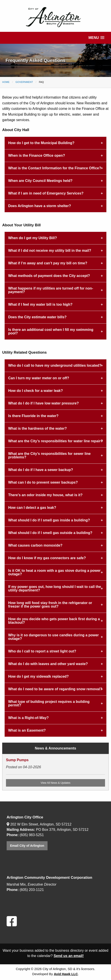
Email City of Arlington (27, 846)
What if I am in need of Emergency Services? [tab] (46, 193)
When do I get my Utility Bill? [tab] (33, 238)
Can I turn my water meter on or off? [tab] (39, 378)
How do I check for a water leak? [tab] (35, 391)
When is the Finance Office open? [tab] (37, 155)
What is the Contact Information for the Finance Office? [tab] (55, 168)
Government (24, 82)
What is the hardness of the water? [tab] (37, 428)
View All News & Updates (56, 783)
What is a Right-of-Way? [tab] (28, 718)
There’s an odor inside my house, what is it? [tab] (45, 495)
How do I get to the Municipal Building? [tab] (41, 143)
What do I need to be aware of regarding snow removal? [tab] (55, 689)
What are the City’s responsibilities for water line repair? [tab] (55, 441)
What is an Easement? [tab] (27, 730)
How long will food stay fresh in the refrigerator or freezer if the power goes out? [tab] (50, 605)
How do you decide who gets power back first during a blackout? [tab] (54, 621)
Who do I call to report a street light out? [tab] (42, 651)
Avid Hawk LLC (66, 974)
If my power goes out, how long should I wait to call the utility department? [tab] (55, 588)
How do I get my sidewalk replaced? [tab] (38, 676)
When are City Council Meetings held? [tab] (40, 181)
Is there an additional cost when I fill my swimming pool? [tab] (51, 331)
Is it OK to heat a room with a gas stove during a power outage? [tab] (54, 572)
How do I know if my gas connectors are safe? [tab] (47, 558)
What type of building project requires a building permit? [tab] (49, 703)
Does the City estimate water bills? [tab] (37, 317)
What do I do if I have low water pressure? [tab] (43, 403)
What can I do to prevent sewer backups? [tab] (43, 482)
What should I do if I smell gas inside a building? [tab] (49, 520)
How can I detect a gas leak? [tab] (32, 508)
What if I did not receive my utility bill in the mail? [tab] (50, 251)
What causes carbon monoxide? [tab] (35, 545)
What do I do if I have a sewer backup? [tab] (41, 470)
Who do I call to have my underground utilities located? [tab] (55, 365)
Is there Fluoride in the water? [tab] (33, 416)
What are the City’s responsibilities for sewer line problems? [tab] (49, 455)
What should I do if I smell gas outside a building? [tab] (50, 533)
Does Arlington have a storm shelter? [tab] (40, 206)
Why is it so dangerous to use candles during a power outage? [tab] (54, 637)
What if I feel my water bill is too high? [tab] (40, 304)
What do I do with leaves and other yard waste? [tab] (48, 664)
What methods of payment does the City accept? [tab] (49, 276)
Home (6, 82)
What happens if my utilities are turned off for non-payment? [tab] (51, 290)
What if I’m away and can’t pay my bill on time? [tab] (48, 263)
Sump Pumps (17, 760)
